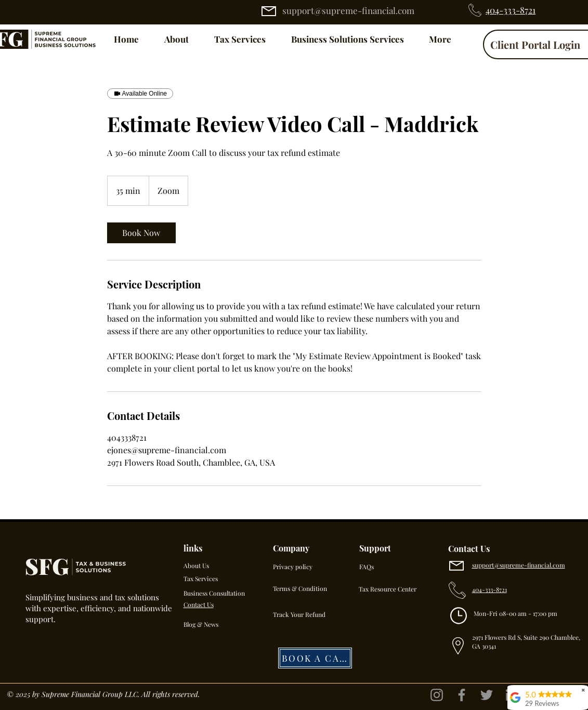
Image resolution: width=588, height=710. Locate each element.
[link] (141, 233)
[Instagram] (437, 695)
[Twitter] (487, 695)
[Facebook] (462, 695)
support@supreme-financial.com (348, 10)
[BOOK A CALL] (315, 658)
